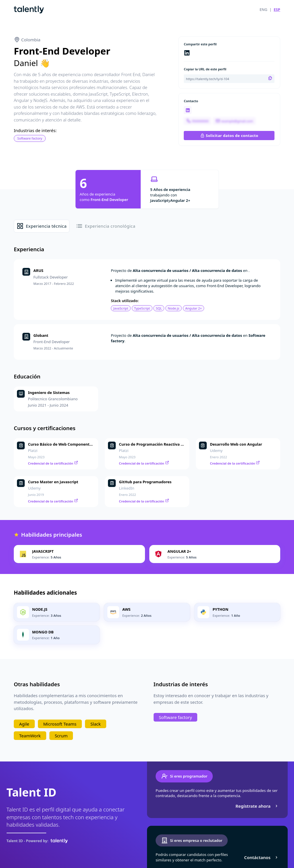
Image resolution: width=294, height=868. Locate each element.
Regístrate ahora (257, 806)
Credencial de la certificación (53, 463)
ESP (277, 9)
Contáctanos (261, 857)
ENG (263, 9)
